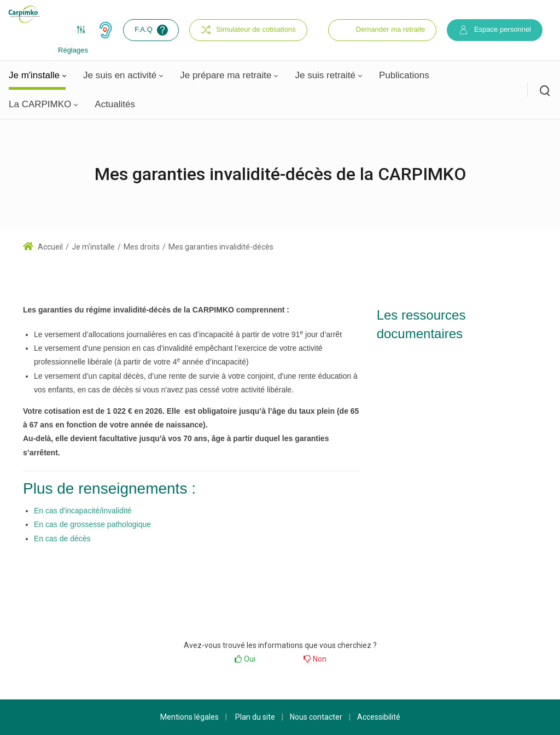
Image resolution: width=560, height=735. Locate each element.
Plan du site (255, 717)
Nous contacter (316, 717)
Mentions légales (189, 717)
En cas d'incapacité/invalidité (83, 511)
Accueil (43, 247)
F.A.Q (152, 30)
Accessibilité (379, 717)
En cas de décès (62, 539)
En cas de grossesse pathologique (92, 524)
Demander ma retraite (390, 29)
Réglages (73, 33)
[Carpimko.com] (24, 14)
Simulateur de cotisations (248, 30)
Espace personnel (495, 30)
